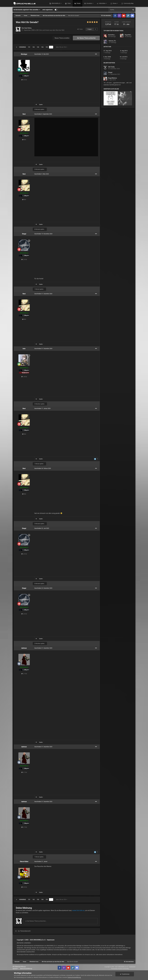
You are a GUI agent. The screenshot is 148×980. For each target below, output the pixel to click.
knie (24, 349)
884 (24, 140)
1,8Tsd (24, 377)
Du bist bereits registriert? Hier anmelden (27, 10)
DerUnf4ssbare (113, 35)
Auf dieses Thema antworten (86, 38)
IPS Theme (16, 967)
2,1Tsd (24, 674)
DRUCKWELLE (56, 3)
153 (38, 47)
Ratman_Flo (112, 41)
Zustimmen (125, 974)
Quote (41, 105)
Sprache (15, 969)
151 (29, 47)
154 (42, 47)
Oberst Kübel (24, 862)
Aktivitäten (102, 3)
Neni (24, 114)
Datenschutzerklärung (26, 969)
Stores (115, 3)
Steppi (24, 234)
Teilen (80, 29)
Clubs (69, 3)
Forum (78, 3)
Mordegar (24, 54)
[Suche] (120, 10)
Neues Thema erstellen (62, 38)
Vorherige (23, 47)
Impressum (51, 940)
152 (34, 47)
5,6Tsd (24, 80)
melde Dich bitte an (78, 910)
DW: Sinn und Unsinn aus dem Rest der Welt (50, 30)
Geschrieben (42, 54)
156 (51, 47)
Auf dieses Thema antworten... (36, 921)
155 (47, 47)
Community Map (128, 3)
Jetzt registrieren (47, 10)
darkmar (24, 648)
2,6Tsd (24, 259)
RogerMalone (129, 35)
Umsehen (89, 3)
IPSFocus (23, 967)
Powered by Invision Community (120, 969)
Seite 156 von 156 (61, 47)
